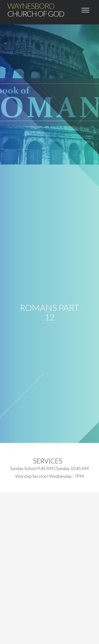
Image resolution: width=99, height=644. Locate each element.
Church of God (36, 10)
